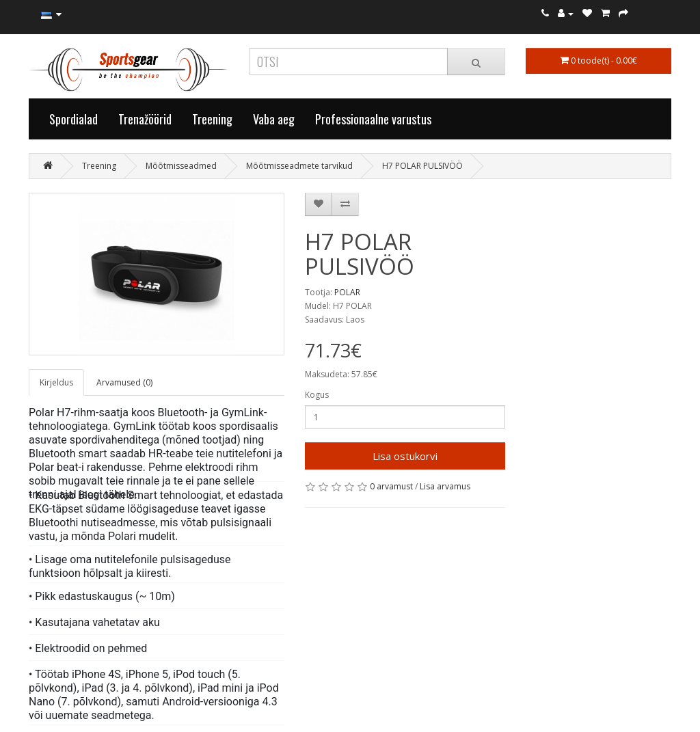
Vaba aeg (274, 119)
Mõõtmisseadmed (181, 166)
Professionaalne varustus (373, 119)
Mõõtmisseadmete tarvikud (299, 166)
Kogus (317, 395)
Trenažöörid (145, 119)
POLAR (347, 292)
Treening (212, 119)
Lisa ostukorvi (405, 456)
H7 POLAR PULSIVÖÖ (422, 166)
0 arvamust (391, 486)
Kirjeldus (56, 382)
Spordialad (73, 119)
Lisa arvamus (445, 486)
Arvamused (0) (124, 382)
